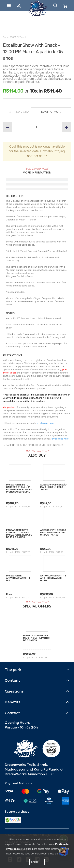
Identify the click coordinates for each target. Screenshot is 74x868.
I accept (37, 862)
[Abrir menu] (9, 6)
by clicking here (45, 423)
